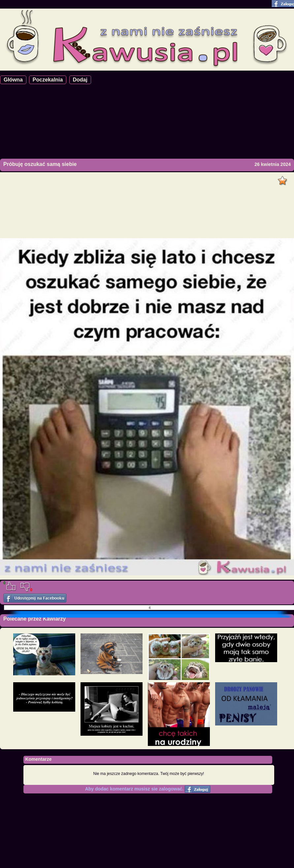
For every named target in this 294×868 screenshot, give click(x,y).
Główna (13, 80)
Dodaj (80, 80)
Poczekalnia (48, 80)
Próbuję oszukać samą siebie (40, 164)
